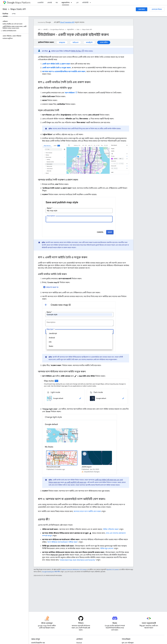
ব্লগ (77, 3)
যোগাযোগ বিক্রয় (157, 9)
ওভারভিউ (40, 3)
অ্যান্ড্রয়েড (62, 42)
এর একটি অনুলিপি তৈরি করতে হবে (75, 482)
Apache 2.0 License (113, 570)
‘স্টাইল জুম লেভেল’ (107, 548)
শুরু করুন (142, 9)
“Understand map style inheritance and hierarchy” (78, 560)
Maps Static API (18, 9)
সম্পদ (14, 14)
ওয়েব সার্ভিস (104, 42)
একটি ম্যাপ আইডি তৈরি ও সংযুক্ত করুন (56, 68)
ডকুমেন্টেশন (70, 29)
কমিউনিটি (85, 3)
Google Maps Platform (57, 29)
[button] (14, 31)
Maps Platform (19, 3)
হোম (39, 29)
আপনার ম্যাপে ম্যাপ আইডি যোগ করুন (87, 511)
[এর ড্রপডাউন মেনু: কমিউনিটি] (91, 3)
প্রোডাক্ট (50, 3)
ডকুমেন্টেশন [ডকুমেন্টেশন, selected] (66, 3)
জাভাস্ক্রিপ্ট (89, 42)
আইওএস (76, 42)
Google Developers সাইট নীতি (51, 572)
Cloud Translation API (67, 22)
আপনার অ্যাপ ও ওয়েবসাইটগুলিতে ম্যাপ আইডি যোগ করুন (64, 71)
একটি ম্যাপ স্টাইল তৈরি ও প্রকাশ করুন (56, 64)
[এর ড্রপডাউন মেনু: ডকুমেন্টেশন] (72, 3)
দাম (57, 3)
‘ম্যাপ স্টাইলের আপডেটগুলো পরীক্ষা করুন (62, 542)
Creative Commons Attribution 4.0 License (74, 570)
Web (5, 9)
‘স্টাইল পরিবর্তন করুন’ (111, 529)
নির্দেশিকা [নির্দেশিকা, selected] (5, 14)
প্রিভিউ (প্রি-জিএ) (76, 51)
